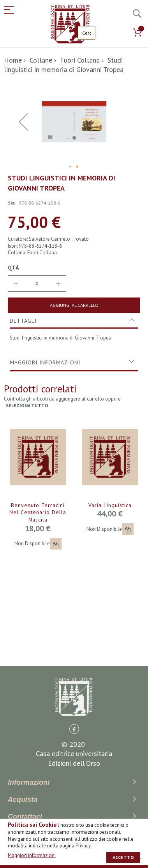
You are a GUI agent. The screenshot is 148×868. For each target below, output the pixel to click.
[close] (138, 857)
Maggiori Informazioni (45, 362)
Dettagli (23, 321)
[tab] (74, 321)
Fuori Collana (80, 60)
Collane (41, 60)
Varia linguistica (110, 505)
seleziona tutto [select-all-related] (27, 405)
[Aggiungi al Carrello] (74, 305)
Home (13, 60)
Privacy (83, 846)
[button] (70, 167)
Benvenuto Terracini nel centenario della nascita (38, 513)
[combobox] (87, 33)
